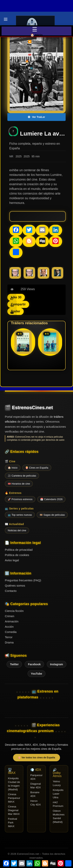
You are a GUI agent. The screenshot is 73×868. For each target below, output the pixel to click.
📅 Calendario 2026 (51, 499)
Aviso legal (12, 560)
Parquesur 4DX (36, 777)
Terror (9, 637)
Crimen (10, 616)
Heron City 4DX (36, 803)
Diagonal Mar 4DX (36, 786)
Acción (9, 627)
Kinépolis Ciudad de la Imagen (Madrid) (14, 784)
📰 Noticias (36, 81)
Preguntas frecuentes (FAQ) (23, 580)
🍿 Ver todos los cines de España (36, 758)
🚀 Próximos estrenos (20, 499)
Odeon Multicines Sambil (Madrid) (59, 816)
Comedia (11, 632)
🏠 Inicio (36, 35)
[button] (58, 346)
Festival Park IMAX (13, 823)
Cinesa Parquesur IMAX (14, 798)
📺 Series (36, 68)
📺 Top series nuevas (20, 515)
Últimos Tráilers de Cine (8, 9)
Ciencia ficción (14, 611)
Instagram (57, 664)
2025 (19, 156)
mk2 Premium (58, 804)
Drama (9, 642)
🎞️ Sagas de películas (52, 515)
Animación (12, 621)
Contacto (11, 591)
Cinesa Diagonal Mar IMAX (14, 810)
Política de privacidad (19, 550)
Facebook (34, 664)
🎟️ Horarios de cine (19, 484)
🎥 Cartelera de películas (22, 476)
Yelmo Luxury (57, 783)
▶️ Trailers (37, 42)
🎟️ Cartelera (36, 55)
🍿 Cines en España (37, 468)
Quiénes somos (15, 586)
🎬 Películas (36, 74)
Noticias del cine (17, 530)
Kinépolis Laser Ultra (58, 794)
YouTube (36, 674)
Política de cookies (17, 555)
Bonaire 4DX (35, 794)
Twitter (14, 664)
